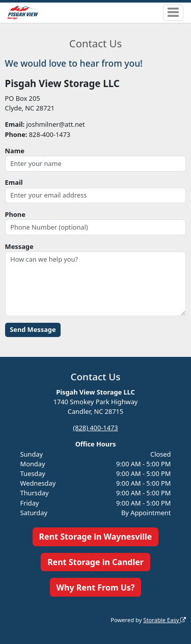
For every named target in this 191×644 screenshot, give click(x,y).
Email (14, 182)
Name (15, 151)
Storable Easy (165, 620)
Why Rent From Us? (96, 587)
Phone (15, 214)
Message (19, 246)
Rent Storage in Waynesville (96, 537)
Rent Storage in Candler (95, 562)
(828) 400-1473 (95, 428)
